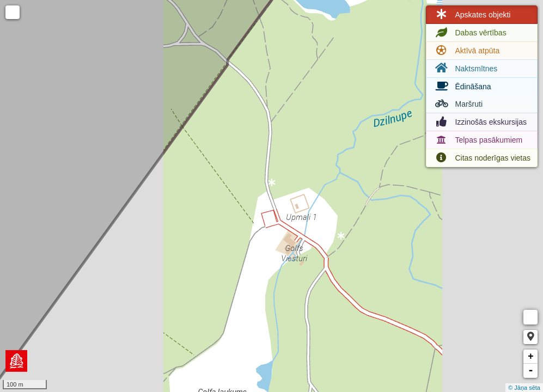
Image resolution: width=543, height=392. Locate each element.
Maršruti (458, 104)
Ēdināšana (462, 87)
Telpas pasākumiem (478, 140)
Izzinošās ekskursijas (480, 122)
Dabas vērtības (469, 33)
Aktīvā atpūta (466, 51)
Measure (530, 317)
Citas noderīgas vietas (482, 158)
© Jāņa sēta (524, 388)
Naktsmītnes (465, 68)
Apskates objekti (472, 15)
